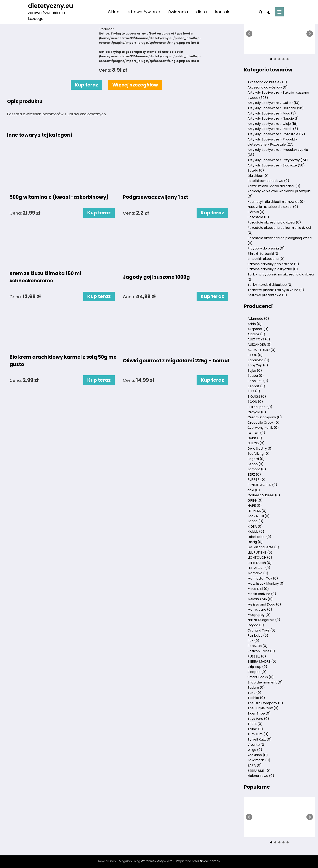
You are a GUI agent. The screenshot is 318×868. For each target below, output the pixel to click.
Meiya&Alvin (260, 599)
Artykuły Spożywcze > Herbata (276, 108)
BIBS (254, 391)
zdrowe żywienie (144, 12)
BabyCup (258, 365)
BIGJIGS (257, 397)
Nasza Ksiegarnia (264, 620)
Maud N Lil (258, 589)
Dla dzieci (258, 176)
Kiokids (256, 532)
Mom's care (260, 609)
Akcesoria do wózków (268, 87)
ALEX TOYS (259, 339)
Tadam (256, 687)
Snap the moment (265, 682)
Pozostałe (258, 217)
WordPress (148, 861)
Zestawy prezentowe (267, 295)
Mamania (258, 573)
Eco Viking (259, 454)
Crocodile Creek (263, 423)
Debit (255, 438)
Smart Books (261, 677)
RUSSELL (257, 656)
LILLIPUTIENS (260, 552)
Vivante (257, 745)
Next (310, 34)
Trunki (255, 729)
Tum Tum (258, 734)
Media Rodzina (262, 594)
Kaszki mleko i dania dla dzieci (274, 186)
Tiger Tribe (259, 713)
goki (254, 490)
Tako (254, 693)
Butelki (256, 170)
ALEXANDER (260, 345)
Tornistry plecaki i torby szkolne (276, 290)
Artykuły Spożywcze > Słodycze (276, 165)
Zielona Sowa (261, 776)
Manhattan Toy (263, 578)
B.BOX (255, 355)
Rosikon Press (261, 651)
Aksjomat (258, 329)
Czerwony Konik (263, 428)
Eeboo (256, 464)
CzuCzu (256, 433)
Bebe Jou (258, 381)
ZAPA (255, 765)
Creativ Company (265, 417)
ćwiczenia (178, 12)
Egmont (257, 469)
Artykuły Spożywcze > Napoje (273, 118)
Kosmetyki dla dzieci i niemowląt (276, 202)
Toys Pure (258, 719)
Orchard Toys (261, 630)
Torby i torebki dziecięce (270, 285)
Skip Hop (257, 667)
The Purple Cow (263, 708)
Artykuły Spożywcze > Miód (272, 113)
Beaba (256, 376)
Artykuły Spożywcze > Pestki (273, 129)
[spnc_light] (269, 12)
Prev (249, 34)
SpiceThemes (210, 861)
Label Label (259, 537)
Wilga (255, 750)
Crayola (257, 412)
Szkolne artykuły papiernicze (273, 264)
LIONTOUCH (260, 558)
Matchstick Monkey (266, 584)
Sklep (114, 12)
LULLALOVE (259, 568)
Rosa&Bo (258, 646)
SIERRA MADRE (262, 661)
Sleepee (257, 672)
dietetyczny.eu (51, 6)
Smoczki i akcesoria (266, 259)
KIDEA (255, 526)
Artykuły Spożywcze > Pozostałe (276, 134)
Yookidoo (258, 755)
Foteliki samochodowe (268, 181)
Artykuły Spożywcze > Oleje (273, 124)
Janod (255, 521)
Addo (255, 324)
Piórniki (256, 212)
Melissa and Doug (264, 604)
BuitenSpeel (260, 407)
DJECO (256, 443)
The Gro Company (265, 703)
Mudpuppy (259, 615)
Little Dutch (260, 563)
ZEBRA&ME (259, 771)
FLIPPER (256, 480)
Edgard (256, 459)
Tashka (256, 698)
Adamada (258, 319)
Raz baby (258, 635)
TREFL (255, 724)
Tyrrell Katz (260, 739)
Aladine (256, 334)
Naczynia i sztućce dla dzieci (273, 207)
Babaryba (258, 360)
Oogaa (256, 625)
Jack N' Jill (259, 516)
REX (253, 641)
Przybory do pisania (266, 248)
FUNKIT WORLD (262, 485)
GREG (255, 500)
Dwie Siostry (260, 449)
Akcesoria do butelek (267, 82)
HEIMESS (257, 511)
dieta (202, 12)
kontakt (223, 12)
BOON (255, 402)
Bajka (255, 371)
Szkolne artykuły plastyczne (273, 269)
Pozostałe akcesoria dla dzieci (274, 222)
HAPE (255, 506)
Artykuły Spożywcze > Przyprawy (278, 160)
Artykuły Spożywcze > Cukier (274, 103)
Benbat (256, 386)
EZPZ (254, 474)
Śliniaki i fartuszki (264, 254)
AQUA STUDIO (262, 350)
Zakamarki (259, 760)
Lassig (255, 542)
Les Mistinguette (263, 547)
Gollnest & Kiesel (264, 495)
